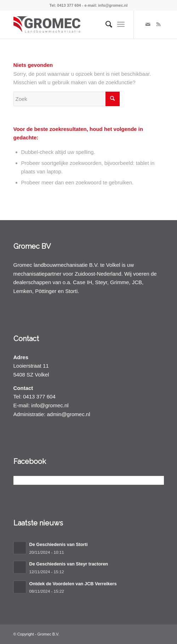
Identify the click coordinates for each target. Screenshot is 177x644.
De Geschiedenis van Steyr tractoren (69, 564)
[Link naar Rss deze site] (159, 24)
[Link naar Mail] (148, 24)
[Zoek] (105, 24)
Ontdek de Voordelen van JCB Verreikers (73, 584)
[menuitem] (105, 24)
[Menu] (121, 24)
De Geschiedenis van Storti (59, 544)
